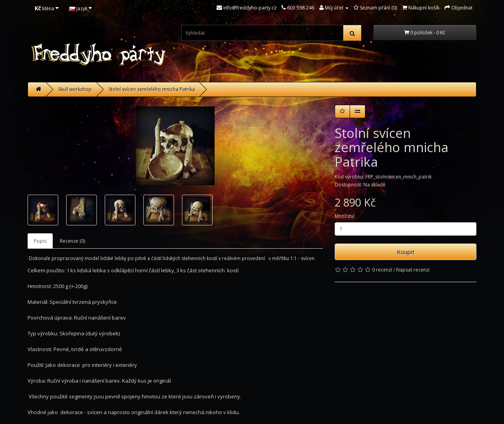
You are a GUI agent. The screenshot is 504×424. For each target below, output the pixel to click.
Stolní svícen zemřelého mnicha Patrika (152, 89)
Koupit (406, 252)
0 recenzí (382, 270)
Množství (345, 216)
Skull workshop (75, 89)
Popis (40, 241)
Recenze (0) (72, 241)
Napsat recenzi (413, 270)
